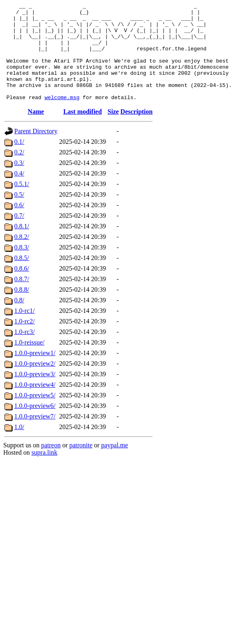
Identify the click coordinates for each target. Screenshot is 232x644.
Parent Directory (36, 151)
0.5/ (19, 214)
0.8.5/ (22, 277)
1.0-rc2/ (24, 341)
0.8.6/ (22, 288)
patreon (51, 465)
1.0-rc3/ (24, 351)
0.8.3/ (22, 267)
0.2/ (19, 172)
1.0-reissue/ (29, 362)
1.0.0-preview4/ (35, 404)
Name (36, 131)
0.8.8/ (22, 309)
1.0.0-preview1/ (35, 372)
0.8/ (19, 320)
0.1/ (19, 161)
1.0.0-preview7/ (35, 436)
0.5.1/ (22, 203)
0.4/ (19, 193)
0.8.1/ (22, 246)
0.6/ (19, 224)
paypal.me (114, 465)
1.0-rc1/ (24, 330)
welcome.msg (62, 117)
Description (137, 131)
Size (113, 131)
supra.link (44, 472)
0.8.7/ (22, 298)
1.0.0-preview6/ (35, 425)
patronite (81, 465)
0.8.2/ (22, 256)
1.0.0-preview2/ (35, 383)
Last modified (82, 131)
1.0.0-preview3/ (35, 394)
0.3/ (19, 182)
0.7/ (19, 235)
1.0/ (19, 446)
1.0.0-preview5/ (35, 415)
